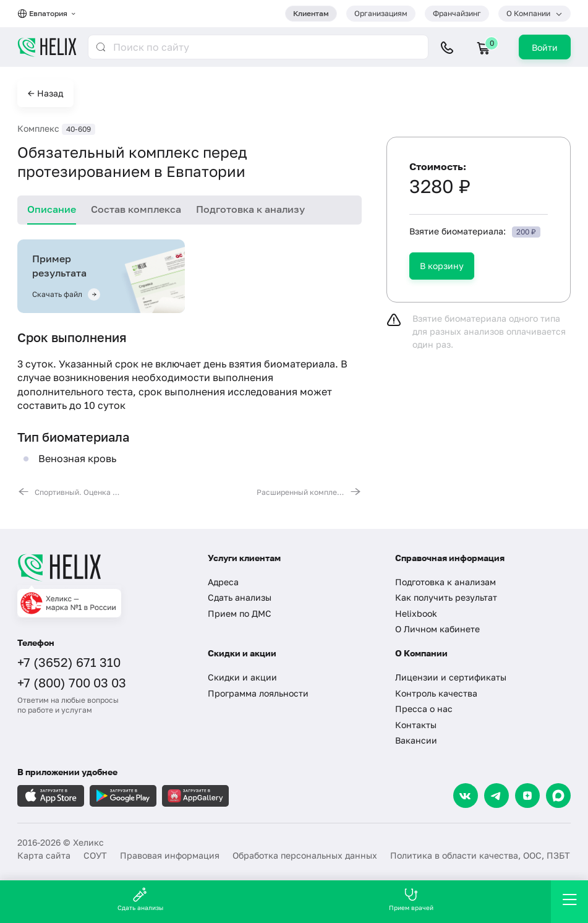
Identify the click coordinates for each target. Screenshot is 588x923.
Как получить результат (446, 597)
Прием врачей (411, 899)
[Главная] (103, 567)
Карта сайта (44, 855)
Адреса (223, 582)
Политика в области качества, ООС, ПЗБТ (480, 855)
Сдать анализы (240, 597)
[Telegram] (496, 796)
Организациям (381, 13)
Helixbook (416, 613)
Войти (545, 47)
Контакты (416, 725)
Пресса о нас (424, 709)
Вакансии (416, 740)
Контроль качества (436, 693)
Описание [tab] (52, 209)
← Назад (45, 93)
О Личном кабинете (437, 629)
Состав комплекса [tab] (136, 209)
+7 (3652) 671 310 (69, 662)
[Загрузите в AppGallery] (195, 796)
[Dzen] (527, 796)
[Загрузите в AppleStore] (51, 796)
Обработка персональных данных (305, 855)
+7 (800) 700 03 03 (72, 682)
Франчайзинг (457, 13)
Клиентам (311, 13)
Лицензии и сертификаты (451, 677)
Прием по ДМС (240, 613)
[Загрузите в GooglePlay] (123, 796)
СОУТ (95, 855)
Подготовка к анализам (445, 582)
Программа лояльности (258, 693)
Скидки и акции (242, 677)
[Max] (558, 796)
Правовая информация (170, 855)
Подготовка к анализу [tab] (250, 209)
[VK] (466, 796)
